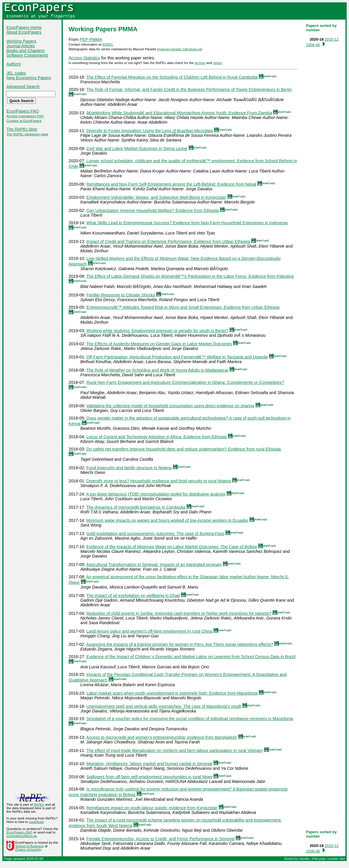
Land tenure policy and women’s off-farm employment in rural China (149, 631)
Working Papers (21, 41)
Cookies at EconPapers (24, 121)
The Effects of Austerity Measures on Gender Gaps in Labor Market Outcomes (159, 344)
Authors (14, 64)
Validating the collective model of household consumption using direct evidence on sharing (170, 406)
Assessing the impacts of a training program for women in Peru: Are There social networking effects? (180, 644)
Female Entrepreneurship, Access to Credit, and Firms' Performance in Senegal (160, 839)
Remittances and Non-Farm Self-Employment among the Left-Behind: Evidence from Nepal (171, 184)
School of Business (29, 846)
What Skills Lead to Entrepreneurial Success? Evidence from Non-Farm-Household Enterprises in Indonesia (187, 223)
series (217, 63)
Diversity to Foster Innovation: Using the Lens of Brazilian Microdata (150, 131)
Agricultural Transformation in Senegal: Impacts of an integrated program (154, 565)
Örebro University (28, 850)
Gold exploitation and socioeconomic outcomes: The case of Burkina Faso (156, 534)
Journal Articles (21, 46)
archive (200, 63)
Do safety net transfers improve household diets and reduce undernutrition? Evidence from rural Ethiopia (184, 449)
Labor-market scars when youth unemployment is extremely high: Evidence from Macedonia (172, 693)
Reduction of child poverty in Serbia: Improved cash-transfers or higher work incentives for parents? (179, 613)
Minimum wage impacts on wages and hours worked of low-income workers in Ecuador (167, 520)
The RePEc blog (22, 129)
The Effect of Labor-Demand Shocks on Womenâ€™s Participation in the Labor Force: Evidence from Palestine (190, 276)
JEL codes (16, 73)
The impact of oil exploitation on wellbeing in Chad (133, 596)
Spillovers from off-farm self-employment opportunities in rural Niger (149, 777)
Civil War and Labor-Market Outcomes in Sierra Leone (137, 149)
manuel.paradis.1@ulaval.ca (179, 49)
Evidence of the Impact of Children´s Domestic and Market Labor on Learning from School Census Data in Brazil (191, 657)
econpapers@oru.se (22, 836)
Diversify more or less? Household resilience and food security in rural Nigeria (159, 481)
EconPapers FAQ (23, 111)
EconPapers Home (24, 27)
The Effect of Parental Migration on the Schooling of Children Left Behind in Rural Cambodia (172, 77)
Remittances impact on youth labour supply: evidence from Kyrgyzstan (152, 808)
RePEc (39, 805)
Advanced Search (23, 87)
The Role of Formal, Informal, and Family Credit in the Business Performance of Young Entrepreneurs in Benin (189, 89)
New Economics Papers (29, 78)
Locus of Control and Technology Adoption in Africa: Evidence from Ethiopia (157, 437)
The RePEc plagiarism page (27, 134)
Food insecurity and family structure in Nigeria (129, 468)
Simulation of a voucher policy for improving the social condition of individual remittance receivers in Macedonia (190, 719)
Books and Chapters (25, 51)
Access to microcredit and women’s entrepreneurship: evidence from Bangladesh (162, 737)
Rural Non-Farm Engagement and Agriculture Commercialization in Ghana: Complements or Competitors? (185, 382)
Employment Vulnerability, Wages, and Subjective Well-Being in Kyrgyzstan (156, 197)
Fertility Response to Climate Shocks (121, 295)
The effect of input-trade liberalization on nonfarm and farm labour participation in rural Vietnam (175, 750)
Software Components (27, 55)
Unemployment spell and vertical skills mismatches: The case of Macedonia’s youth (164, 706)
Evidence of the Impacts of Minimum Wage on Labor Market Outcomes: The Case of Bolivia (172, 547)
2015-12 (332, 39)
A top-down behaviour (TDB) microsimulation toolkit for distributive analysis (156, 494)
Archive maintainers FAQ (25, 116)
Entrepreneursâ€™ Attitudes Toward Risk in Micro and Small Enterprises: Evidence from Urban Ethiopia (183, 307)
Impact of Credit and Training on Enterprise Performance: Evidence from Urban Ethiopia (168, 241)
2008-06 (313, 45)
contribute (36, 822)
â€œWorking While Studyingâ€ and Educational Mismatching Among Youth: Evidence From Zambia (179, 113)
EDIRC (108, 44)
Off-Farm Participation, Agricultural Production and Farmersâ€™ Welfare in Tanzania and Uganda (177, 357)
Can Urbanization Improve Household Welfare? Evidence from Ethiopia (153, 210)
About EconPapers (24, 32)
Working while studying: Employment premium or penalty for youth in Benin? (157, 331)
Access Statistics (84, 58)
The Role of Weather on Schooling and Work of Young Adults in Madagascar (158, 370)
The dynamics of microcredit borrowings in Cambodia (136, 507)
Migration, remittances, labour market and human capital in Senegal (149, 764)
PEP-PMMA (91, 39)
